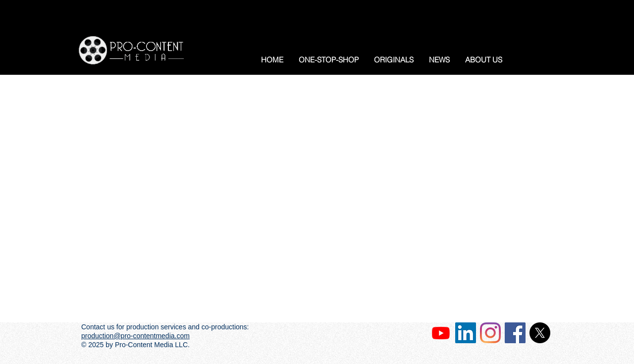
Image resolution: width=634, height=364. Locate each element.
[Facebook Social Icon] (515, 333)
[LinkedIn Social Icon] (466, 333)
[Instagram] (490, 333)
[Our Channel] (441, 333)
